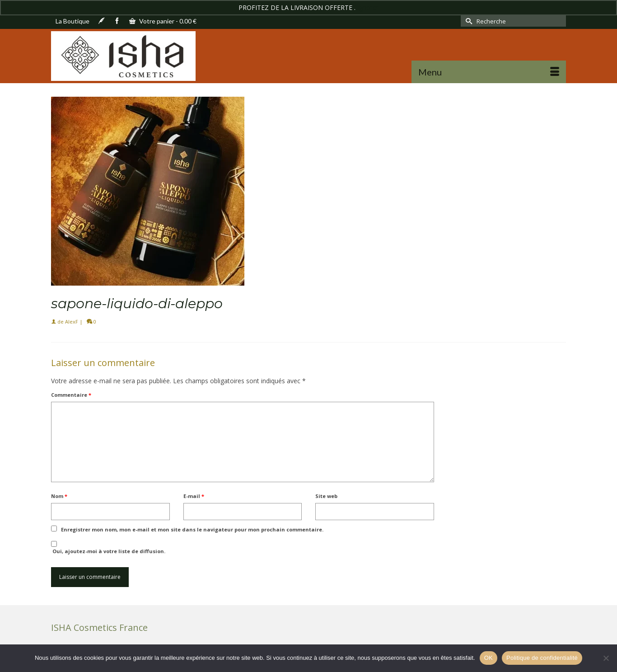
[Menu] (489, 72)
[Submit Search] (467, 21)
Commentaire (71, 395)
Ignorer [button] (368, 7)
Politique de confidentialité (542, 658)
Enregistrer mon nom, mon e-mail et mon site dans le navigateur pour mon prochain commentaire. (192, 529)
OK (488, 658)
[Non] (606, 658)
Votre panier (163, 21)
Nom (59, 496)
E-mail (194, 496)
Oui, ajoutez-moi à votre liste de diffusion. (108, 548)
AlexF (72, 322)
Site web (326, 496)
